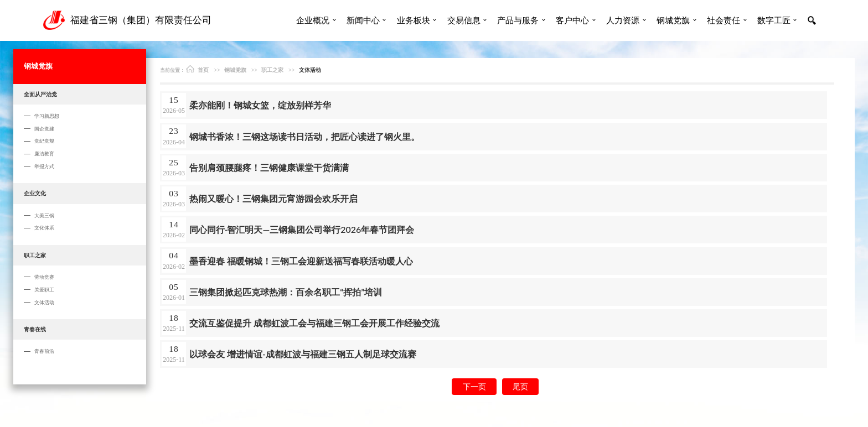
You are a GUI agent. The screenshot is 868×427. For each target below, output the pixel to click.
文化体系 (44, 228)
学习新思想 (47, 116)
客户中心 (572, 20)
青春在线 (35, 329)
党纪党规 (44, 141)
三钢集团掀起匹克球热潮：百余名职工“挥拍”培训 (286, 292)
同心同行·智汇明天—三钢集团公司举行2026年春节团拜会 (302, 229)
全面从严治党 (40, 94)
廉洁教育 (44, 153)
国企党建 (44, 129)
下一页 (474, 386)
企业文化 (35, 193)
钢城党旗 (673, 20)
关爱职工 (44, 290)
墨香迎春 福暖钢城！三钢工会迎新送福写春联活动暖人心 (301, 261)
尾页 (520, 386)
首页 (197, 69)
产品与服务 (518, 20)
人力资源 (623, 20)
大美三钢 (44, 215)
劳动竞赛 (44, 277)
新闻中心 (363, 20)
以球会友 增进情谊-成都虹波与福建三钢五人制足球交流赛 (303, 354)
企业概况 (313, 20)
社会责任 (724, 20)
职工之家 (35, 255)
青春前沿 (44, 351)
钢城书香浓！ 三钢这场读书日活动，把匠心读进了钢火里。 (304, 136)
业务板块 (414, 20)
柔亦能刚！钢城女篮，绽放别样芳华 (260, 105)
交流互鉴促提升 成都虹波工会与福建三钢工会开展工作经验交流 (314, 323)
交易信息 (464, 20)
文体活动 (44, 302)
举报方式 (44, 166)
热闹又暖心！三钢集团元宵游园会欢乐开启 (273, 198)
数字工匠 (774, 20)
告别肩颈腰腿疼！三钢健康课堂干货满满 (269, 167)
